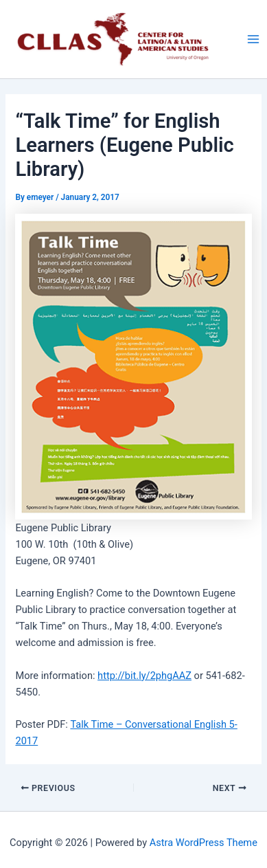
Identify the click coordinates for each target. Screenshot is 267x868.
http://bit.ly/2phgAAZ (144, 676)
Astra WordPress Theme (204, 843)
